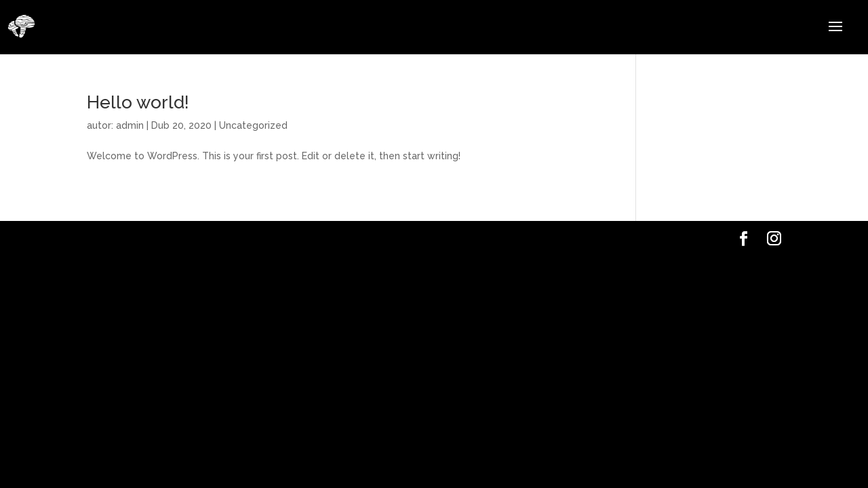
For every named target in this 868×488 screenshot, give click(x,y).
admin (130, 125)
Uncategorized (253, 125)
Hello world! (138, 102)
